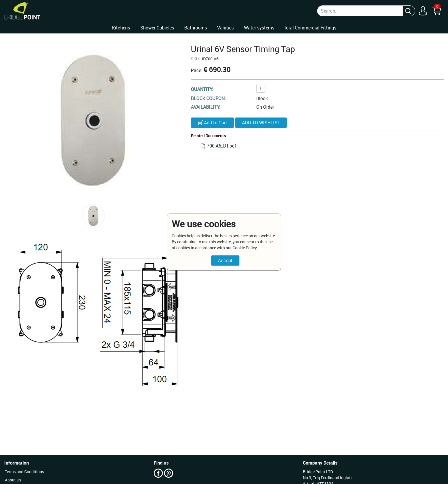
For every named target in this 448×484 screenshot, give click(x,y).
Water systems (259, 28)
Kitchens (121, 28)
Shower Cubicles (157, 28)
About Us (13, 480)
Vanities (225, 28)
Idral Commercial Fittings (310, 28)
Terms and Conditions (24, 472)
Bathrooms (196, 28)
